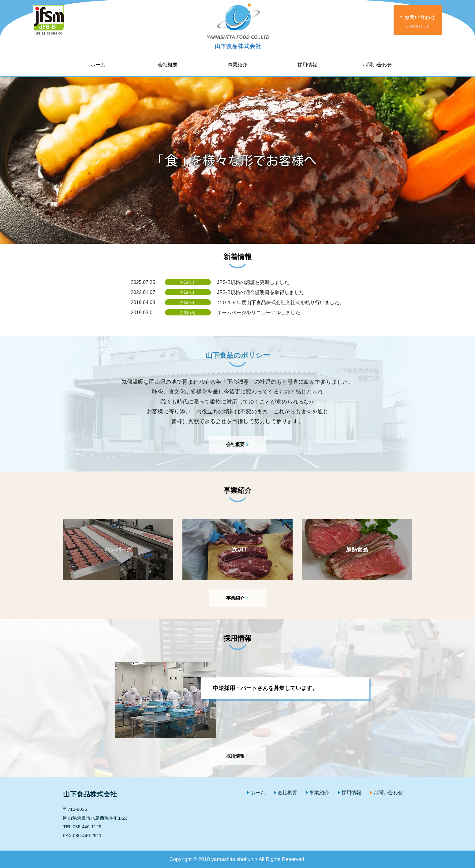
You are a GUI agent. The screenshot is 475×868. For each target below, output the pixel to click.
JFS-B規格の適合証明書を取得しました (260, 292)
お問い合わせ (418, 22)
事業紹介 (237, 598)
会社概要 (237, 444)
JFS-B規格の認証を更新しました (253, 282)
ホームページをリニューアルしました (259, 313)
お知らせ (188, 282)
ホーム (256, 793)
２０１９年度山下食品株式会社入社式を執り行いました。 (281, 302)
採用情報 (237, 756)
